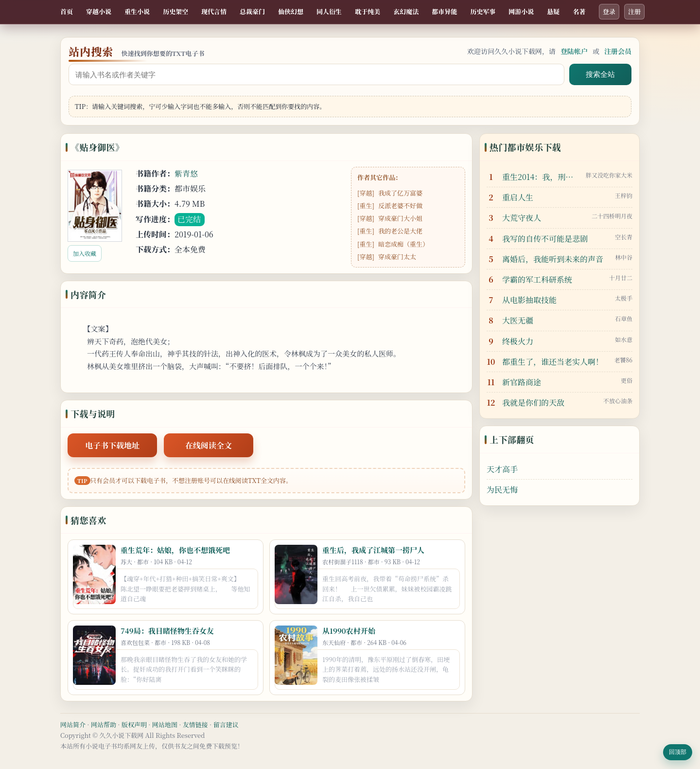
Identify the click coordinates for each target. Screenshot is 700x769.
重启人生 (518, 197)
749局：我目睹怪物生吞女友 (167, 631)
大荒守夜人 (522, 218)
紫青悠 (186, 173)
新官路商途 (522, 382)
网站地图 (165, 724)
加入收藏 (85, 253)
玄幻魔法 (406, 11)
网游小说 (521, 11)
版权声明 (134, 724)
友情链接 (195, 724)
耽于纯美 (367, 11)
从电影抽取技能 (529, 300)
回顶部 (678, 752)
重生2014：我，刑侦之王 (542, 177)
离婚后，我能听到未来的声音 (553, 259)
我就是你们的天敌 (533, 402)
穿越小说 (99, 11)
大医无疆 (518, 320)
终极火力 (518, 341)
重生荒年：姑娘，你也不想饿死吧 (175, 550)
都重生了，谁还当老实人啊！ (553, 362)
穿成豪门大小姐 (400, 218)
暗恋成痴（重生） (403, 244)
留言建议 (226, 724)
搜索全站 (600, 74)
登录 (609, 11)
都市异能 (444, 11)
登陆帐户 (574, 51)
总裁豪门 (252, 11)
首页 (67, 11)
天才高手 (502, 469)
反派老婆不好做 (400, 206)
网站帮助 (104, 724)
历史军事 (483, 11)
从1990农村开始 (349, 631)
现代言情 (214, 11)
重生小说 (137, 11)
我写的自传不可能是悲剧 (545, 239)
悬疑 (553, 11)
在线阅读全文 (209, 445)
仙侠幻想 (291, 11)
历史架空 (175, 11)
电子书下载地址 (112, 445)
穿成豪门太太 (397, 257)
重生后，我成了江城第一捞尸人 (373, 550)
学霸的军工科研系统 (537, 279)
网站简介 (73, 724)
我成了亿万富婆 (400, 193)
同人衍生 (329, 11)
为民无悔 (502, 490)
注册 (634, 11)
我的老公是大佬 (400, 231)
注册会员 (618, 51)
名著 (579, 11)
